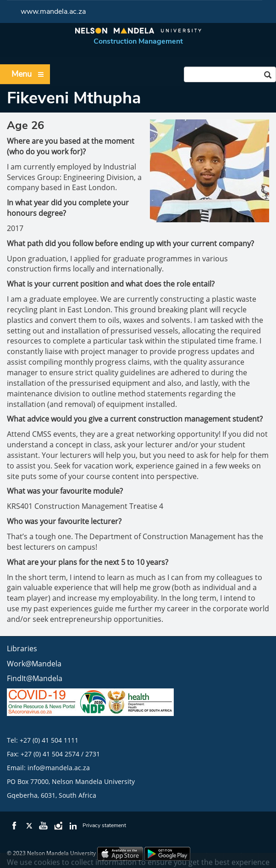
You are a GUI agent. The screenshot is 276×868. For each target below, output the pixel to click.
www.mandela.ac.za (53, 11)
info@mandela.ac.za (59, 768)
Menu (28, 74)
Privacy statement (104, 825)
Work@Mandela (34, 664)
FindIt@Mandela (35, 678)
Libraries (22, 648)
